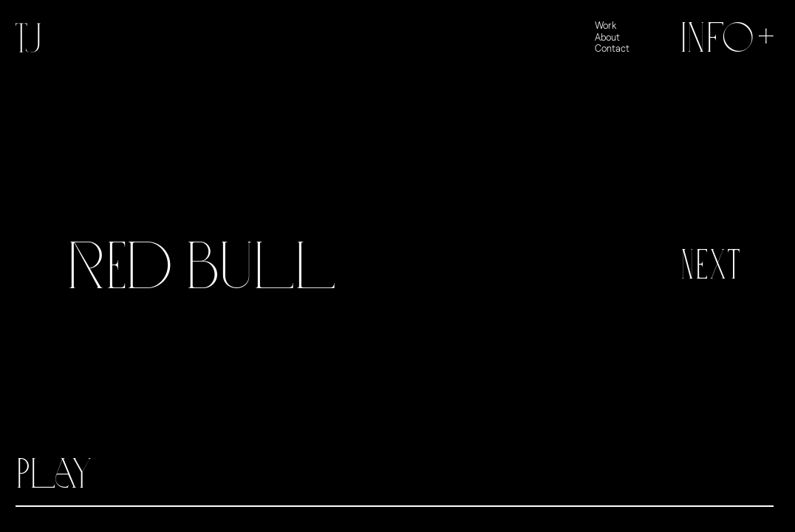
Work (605, 25)
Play (54, 474)
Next (710, 265)
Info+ (729, 38)
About (607, 37)
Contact (612, 48)
